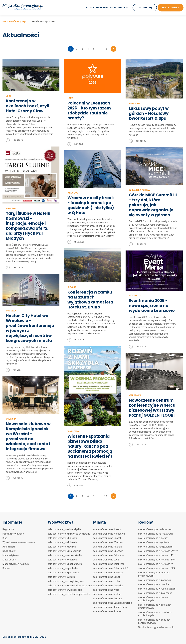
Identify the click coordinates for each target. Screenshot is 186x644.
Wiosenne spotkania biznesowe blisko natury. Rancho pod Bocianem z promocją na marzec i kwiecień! (90, 450)
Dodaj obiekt (9, 551)
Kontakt (123, 8)
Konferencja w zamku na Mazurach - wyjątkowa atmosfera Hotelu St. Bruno (90, 300)
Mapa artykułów (11, 555)
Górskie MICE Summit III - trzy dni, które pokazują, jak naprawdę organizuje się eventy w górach (153, 205)
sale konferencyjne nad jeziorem (155, 547)
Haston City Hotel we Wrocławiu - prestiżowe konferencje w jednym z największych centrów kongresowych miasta (30, 328)
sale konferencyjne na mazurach (155, 534)
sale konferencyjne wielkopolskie (65, 590)
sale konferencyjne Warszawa (109, 534)
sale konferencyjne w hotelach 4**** (157, 555)
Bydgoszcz (135, 296)
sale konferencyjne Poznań (107, 547)
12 (106, 49)
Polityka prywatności (13, 534)
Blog (113, 8)
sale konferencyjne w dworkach (155, 584)
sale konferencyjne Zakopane (109, 555)
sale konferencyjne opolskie (62, 560)
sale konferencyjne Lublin (106, 581)
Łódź (8, 96)
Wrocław (73, 193)
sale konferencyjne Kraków (107, 529)
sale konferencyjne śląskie (62, 577)
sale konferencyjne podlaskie (63, 568)
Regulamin (8, 529)
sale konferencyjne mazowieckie (65, 555)
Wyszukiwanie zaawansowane (19, 542)
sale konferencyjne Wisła (106, 590)
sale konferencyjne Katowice (108, 586)
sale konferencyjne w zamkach (155, 580)
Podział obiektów (97, 8)
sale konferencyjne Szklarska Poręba (112, 603)
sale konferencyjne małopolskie (64, 551)
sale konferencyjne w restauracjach (157, 589)
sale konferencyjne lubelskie (63, 538)
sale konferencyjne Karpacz (108, 598)
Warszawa (74, 435)
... (100, 49)
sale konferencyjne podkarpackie (65, 564)
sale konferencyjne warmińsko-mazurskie (70, 586)
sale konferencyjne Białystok (108, 573)
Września (11, 208)
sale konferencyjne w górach (153, 538)
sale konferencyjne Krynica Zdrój (110, 607)
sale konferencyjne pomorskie (64, 573)
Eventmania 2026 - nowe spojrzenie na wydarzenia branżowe (152, 306)
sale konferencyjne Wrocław (108, 542)
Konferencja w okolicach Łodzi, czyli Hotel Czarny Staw (27, 106)
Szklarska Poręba (139, 190)
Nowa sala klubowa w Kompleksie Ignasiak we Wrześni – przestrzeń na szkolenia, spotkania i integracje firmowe (28, 442)
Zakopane (134, 103)
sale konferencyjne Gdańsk (107, 538)
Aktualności (9, 547)
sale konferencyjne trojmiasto (154, 542)
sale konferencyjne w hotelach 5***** (158, 551)
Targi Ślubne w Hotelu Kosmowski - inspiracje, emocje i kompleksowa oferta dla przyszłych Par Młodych (28, 226)
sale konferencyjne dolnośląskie (65, 529)
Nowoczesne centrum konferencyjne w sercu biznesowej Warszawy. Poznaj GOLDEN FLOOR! (152, 406)
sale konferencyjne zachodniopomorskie (69, 594)
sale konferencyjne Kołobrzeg (109, 564)
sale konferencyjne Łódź (106, 560)
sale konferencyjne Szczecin (108, 551)
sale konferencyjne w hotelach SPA (157, 568)
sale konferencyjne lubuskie (62, 542)
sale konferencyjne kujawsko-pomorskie (69, 534)
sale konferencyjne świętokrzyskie (66, 581)
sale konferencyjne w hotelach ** (156, 564)
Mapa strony (9, 560)
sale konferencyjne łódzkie (62, 547)
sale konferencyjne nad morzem (155, 529)
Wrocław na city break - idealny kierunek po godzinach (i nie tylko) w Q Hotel (91, 205)
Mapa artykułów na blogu (16, 564)
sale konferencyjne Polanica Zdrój (111, 568)
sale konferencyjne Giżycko (107, 611)
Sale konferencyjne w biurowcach (156, 627)
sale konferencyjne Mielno (107, 594)
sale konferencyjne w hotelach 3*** (157, 560)
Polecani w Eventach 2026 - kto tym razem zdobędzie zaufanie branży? (89, 111)
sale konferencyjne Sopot (106, 577)
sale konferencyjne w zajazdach (155, 593)
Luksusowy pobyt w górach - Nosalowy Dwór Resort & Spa (149, 113)
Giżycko (72, 287)
